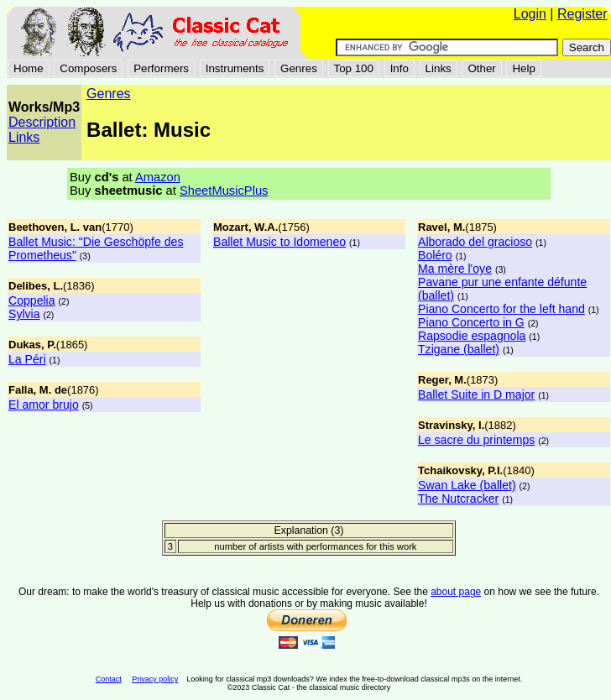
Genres (299, 68)
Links (439, 68)
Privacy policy (155, 679)
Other (481, 68)
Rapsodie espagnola (472, 336)
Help (523, 68)
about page (456, 592)
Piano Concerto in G (471, 322)
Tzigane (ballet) (459, 349)
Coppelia (32, 300)
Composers (88, 68)
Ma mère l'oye (455, 269)
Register (582, 14)
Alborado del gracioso (475, 242)
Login (530, 14)
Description (42, 122)
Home (29, 68)
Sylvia (24, 314)
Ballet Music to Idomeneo (279, 242)
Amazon (158, 177)
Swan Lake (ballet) (467, 485)
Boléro (435, 255)
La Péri (27, 359)
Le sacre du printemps (476, 440)
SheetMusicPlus (224, 191)
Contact (109, 679)
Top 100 (354, 68)
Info (399, 68)
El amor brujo (44, 405)
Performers (161, 68)
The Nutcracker (458, 499)
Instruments (235, 68)
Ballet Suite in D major (476, 394)
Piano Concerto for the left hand (501, 309)
